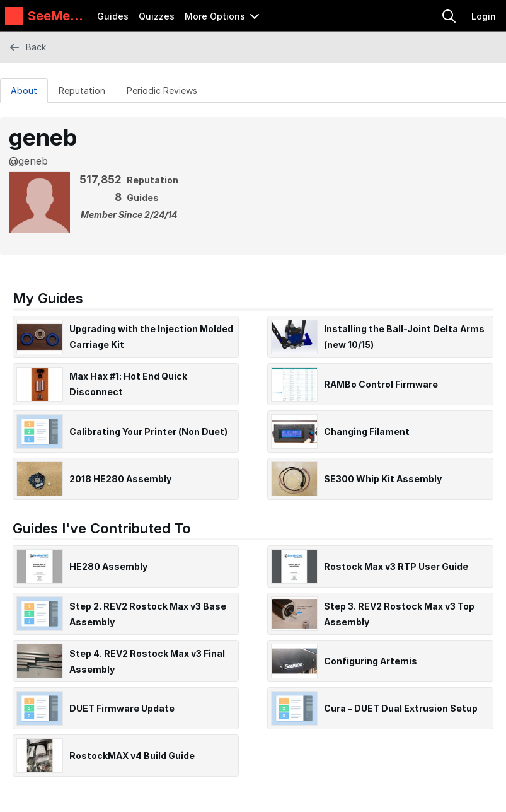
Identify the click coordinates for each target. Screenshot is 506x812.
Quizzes (157, 16)
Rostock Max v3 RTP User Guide (396, 566)
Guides (113, 16)
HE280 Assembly (108, 566)
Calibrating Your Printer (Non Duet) (148, 432)
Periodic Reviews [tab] (162, 90)
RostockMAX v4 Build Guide (132, 756)
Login (484, 16)
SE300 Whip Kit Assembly (383, 479)
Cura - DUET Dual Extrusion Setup (401, 708)
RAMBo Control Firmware (381, 384)
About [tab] (24, 90)
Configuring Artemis (371, 661)
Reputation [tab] (82, 90)
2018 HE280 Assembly (120, 479)
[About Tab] (24, 90)
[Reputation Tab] (82, 90)
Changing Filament (367, 432)
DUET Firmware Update (122, 708)
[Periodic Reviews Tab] (162, 90)
